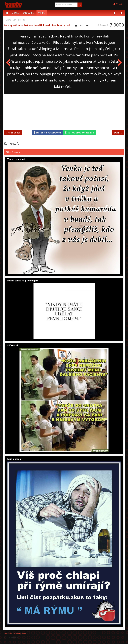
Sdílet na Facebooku (47, 133)
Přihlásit (118, 4)
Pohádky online (20, 633)
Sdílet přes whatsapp (79, 133)
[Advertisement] (64, 111)
